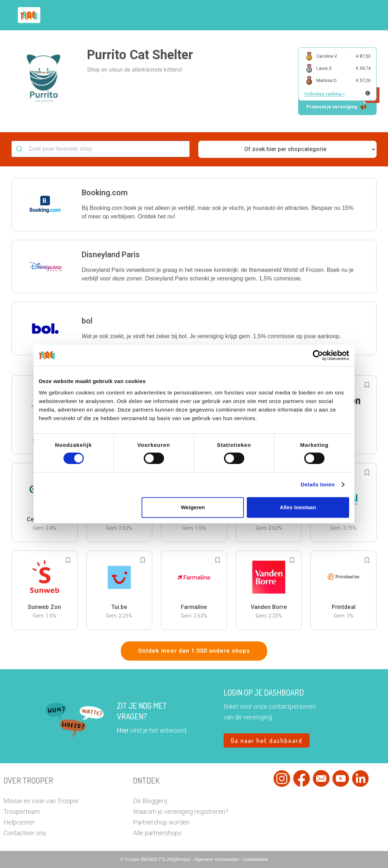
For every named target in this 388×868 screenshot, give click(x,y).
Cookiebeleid (255, 859)
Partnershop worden (161, 822)
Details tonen (318, 484)
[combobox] (101, 149)
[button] (361, 15)
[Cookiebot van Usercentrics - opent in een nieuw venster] (318, 355)
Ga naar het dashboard (267, 740)
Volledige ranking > (325, 94)
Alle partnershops (157, 833)
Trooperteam (22, 812)
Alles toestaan (298, 507)
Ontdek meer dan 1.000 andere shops (194, 651)
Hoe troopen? (169, 15)
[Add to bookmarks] (367, 385)
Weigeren (193, 507)
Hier (123, 730)
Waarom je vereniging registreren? (181, 812)
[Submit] (20, 149)
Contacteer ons (25, 833)
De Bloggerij (150, 801)
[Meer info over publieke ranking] (368, 93)
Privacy (184, 859)
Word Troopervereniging (283, 15)
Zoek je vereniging (220, 15)
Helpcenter (19, 822)
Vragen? (335, 15)
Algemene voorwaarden (217, 859)
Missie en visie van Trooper (41, 801)
